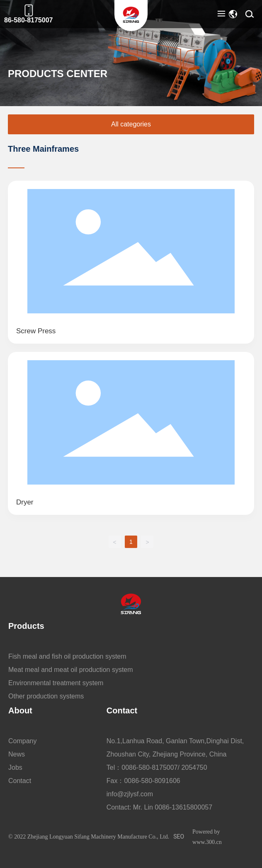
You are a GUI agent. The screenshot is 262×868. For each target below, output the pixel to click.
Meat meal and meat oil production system (71, 670)
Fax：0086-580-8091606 (143, 781)
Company (22, 741)
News (17, 754)
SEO (179, 836)
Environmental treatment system (56, 683)
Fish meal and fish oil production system (67, 656)
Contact (20, 781)
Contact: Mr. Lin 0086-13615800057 (159, 807)
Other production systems (46, 696)
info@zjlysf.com (130, 794)
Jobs (15, 767)
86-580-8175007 (28, 20)
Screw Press (36, 331)
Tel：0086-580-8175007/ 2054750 (157, 767)
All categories (131, 124)
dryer (25, 502)
